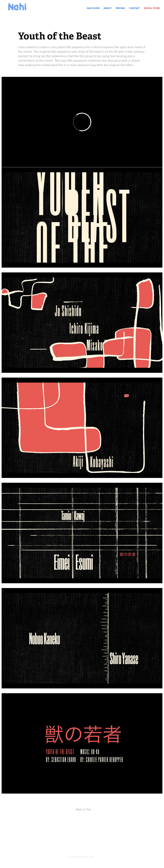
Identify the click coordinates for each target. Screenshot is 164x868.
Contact (135, 8)
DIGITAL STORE (152, 8)
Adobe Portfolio (88, 857)
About (108, 8)
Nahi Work (93, 8)
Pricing (120, 8)
